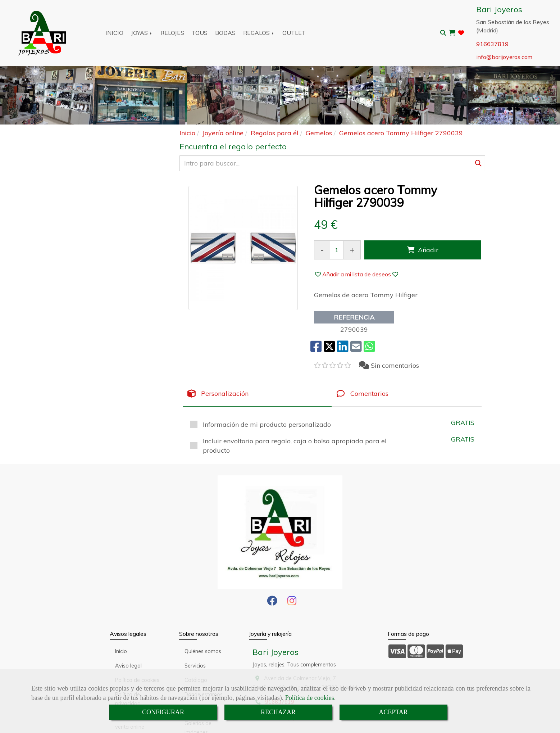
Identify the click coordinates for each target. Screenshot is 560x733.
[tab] (257, 394)
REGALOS (259, 33)
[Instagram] (292, 603)
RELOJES (172, 33)
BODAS (225, 33)
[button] (357, 274)
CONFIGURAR (163, 712)
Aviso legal (128, 666)
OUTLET (294, 33)
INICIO (114, 33)
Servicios (195, 666)
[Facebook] (272, 603)
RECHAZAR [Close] (278, 712)
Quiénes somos (203, 651)
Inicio (121, 651)
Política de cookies (310, 698)
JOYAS (142, 33)
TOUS (200, 33)
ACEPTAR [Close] (393, 712)
